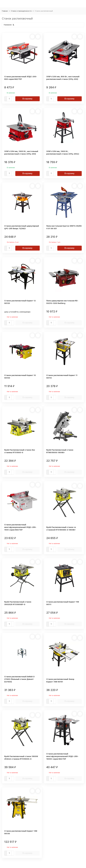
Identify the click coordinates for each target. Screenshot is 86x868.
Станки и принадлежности (21, 11)
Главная (5, 11)
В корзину (28, 99)
